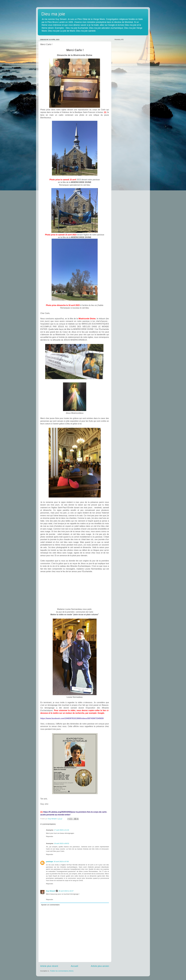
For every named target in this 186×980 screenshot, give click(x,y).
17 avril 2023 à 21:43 (62, 830)
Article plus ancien (100, 966)
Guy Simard (51, 891)
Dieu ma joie (53, 14)
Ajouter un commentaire (50, 905)
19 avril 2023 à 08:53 (62, 843)
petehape (50, 862)
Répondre (50, 836)
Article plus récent (49, 966)
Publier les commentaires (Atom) (62, 971)
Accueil (74, 966)
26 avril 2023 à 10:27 (66, 891)
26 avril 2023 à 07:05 (61, 862)
